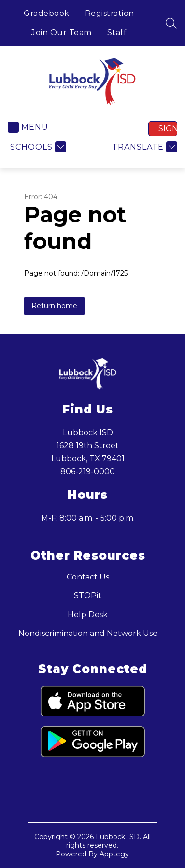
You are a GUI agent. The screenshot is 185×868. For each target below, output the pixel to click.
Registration (110, 13)
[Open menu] (28, 127)
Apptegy (114, 854)
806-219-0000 (88, 472)
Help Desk (88, 614)
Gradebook (47, 13)
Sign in (168, 129)
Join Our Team (62, 33)
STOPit (88, 596)
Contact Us (88, 577)
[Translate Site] (143, 147)
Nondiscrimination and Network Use (88, 633)
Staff (117, 33)
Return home (54, 306)
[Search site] (171, 23)
